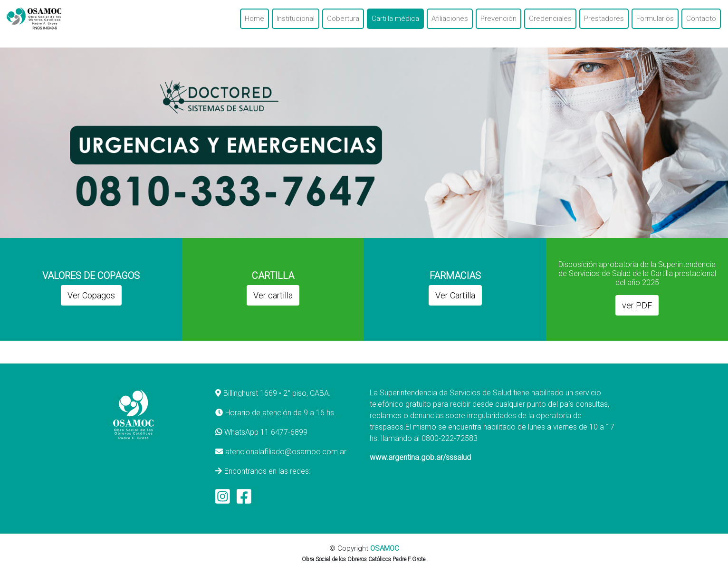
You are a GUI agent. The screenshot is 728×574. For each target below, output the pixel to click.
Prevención (498, 19)
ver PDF (637, 305)
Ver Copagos (91, 295)
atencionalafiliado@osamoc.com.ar (286, 452)
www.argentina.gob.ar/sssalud (420, 457)
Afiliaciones (450, 19)
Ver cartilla (273, 295)
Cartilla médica (395, 19)
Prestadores (604, 19)
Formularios (655, 19)
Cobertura (343, 19)
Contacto (701, 19)
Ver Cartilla (455, 295)
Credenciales (550, 19)
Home (254, 19)
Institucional (296, 19)
